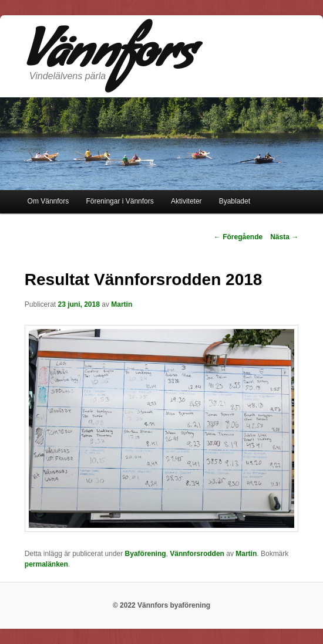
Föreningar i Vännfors (120, 201)
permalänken (46, 564)
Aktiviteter (186, 201)
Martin (122, 304)
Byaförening (146, 554)
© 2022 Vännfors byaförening (161, 605)
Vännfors (109, 58)
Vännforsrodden (197, 554)
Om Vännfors (48, 201)
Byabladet (235, 201)
